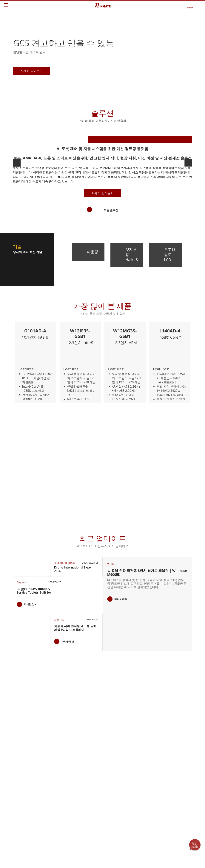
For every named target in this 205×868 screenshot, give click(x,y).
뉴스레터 (170, 760)
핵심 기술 (171, 785)
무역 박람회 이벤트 (176, 770)
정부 (48, 833)
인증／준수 (172, 781)
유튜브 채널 (172, 774)
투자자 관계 (82, 760)
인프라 (50, 809)
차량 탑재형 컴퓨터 (27, 777)
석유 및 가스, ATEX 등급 (26, 799)
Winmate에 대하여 (86, 756)
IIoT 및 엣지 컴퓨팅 (57, 799)
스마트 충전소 (54, 844)
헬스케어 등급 (24, 784)
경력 (78, 767)
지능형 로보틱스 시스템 (57, 814)
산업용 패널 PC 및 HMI (26, 768)
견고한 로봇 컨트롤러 (27, 792)
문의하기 (141, 756)
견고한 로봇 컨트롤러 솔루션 (57, 762)
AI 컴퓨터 (21, 804)
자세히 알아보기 (102, 282)
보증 (108, 756)
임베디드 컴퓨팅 (25, 780)
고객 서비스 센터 (115, 763)
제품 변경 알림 (174, 763)
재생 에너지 (53, 823)
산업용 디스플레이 (27, 763)
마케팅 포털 (112, 770)
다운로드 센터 (114, 760)
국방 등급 (21, 773)
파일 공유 (111, 774)
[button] (91, 94)
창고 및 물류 (53, 802)
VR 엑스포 (171, 777)
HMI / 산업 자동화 (56, 778)
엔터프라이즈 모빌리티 (28, 758)
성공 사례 (51, 847)
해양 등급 (21, 787)
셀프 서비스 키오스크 (57, 828)
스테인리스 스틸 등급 (27, 809)
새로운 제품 (172, 756)
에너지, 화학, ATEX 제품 (56, 773)
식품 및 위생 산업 (56, 788)
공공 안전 (51, 795)
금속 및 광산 (53, 840)
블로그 (169, 788)
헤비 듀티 (51, 837)
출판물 (169, 767)
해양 (48, 792)
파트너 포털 (112, 767)
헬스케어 (51, 820)
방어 (48, 806)
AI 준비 (50, 768)
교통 (48, 785)
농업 (48, 781)
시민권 (79, 763)
